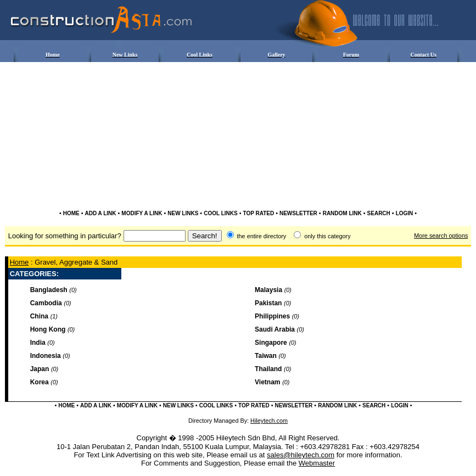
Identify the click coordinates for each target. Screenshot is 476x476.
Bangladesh (49, 290)
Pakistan (268, 303)
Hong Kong (48, 329)
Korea (40, 382)
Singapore (271, 343)
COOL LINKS (220, 213)
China (39, 316)
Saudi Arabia (275, 329)
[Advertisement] (238, 97)
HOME (71, 213)
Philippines (272, 316)
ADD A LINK (101, 213)
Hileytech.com (269, 421)
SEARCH (379, 213)
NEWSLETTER (298, 213)
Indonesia (46, 356)
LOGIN (405, 213)
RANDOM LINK (342, 213)
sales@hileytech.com (301, 455)
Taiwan (266, 356)
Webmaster (317, 463)
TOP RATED (258, 213)
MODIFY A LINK (142, 213)
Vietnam (267, 382)
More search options (441, 236)
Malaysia (268, 290)
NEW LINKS (183, 213)
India (38, 343)
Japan (40, 369)
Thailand (268, 369)
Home (19, 262)
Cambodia (46, 303)
